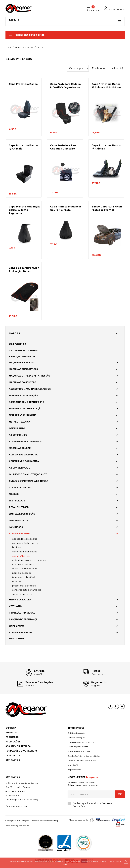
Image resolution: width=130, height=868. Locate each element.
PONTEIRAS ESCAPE (22, 573)
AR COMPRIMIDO (18, 435)
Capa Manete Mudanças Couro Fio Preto (66, 208)
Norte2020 (73, 765)
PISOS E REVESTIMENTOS (23, 351)
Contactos (13, 760)
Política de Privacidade (79, 751)
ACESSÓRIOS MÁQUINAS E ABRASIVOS (30, 389)
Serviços (11, 733)
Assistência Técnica (18, 746)
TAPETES (17, 581)
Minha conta (114, 8)
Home (8, 47)
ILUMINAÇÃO (16, 527)
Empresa (11, 728)
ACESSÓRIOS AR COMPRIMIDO (26, 441)
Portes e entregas (76, 738)
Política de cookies (77, 733)
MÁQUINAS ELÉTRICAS (21, 362)
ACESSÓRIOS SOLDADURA (23, 455)
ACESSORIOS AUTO (20, 534)
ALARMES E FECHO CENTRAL (25, 543)
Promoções (13, 742)
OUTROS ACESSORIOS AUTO (25, 569)
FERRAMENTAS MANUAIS (23, 415)
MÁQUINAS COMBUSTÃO (23, 382)
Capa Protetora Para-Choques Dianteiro (64, 147)
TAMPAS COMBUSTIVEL (24, 577)
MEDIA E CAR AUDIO (20, 600)
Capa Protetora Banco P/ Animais (23, 147)
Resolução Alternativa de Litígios (84, 756)
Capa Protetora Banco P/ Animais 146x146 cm (106, 86)
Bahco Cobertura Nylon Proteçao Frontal (107, 208)
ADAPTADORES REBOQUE (25, 539)
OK (120, 794)
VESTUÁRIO (15, 606)
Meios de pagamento (78, 747)
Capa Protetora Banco (23, 84)
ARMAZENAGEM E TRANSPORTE (26, 402)
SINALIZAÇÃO (16, 626)
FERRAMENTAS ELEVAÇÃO (23, 395)
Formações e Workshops (22, 751)
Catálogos (13, 755)
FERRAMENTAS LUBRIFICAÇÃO (26, 409)
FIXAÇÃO (14, 494)
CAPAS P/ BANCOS (21, 556)
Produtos (19, 47)
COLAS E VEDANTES (20, 488)
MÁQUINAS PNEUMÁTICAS (23, 369)
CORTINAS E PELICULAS (23, 564)
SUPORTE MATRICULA (22, 594)
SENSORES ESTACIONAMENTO (27, 590)
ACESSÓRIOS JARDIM (21, 633)
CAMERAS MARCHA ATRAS (25, 552)
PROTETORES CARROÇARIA (24, 586)
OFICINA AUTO (17, 428)
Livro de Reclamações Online (82, 760)
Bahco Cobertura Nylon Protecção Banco (24, 270)
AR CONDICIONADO (20, 468)
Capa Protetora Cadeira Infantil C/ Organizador (65, 86)
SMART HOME (17, 639)
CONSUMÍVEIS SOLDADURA (24, 461)
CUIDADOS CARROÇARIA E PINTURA (28, 481)
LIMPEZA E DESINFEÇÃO (22, 514)
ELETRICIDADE (17, 501)
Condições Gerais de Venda (81, 742)
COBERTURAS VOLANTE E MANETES (29, 560)
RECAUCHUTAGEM (19, 507)
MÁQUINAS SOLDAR (20, 448)
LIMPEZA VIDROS (18, 520)
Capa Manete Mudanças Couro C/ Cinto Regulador (24, 210)
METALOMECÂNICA (20, 422)
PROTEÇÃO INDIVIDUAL (22, 613)
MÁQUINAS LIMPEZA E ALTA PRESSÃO (30, 376)
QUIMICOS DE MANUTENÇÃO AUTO (28, 474)
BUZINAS (17, 547)
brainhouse (24, 826)
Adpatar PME (74, 770)
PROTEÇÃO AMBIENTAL (22, 356)
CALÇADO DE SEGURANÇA (23, 619)
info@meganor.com (17, 806)
